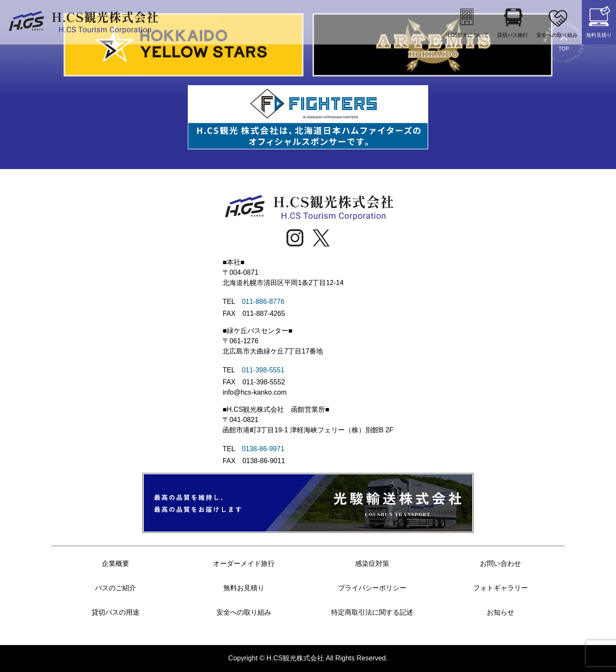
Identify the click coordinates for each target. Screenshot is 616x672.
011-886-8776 (263, 302)
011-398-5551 (263, 370)
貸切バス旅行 (512, 21)
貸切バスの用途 (115, 612)
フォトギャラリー (500, 588)
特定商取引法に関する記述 (372, 612)
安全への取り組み (557, 21)
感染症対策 (372, 563)
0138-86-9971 (263, 449)
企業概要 (115, 563)
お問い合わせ (500, 563)
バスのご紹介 (115, 588)
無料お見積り (244, 588)
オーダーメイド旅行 (244, 563)
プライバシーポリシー (372, 588)
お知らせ (500, 612)
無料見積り (599, 21)
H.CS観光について (467, 21)
